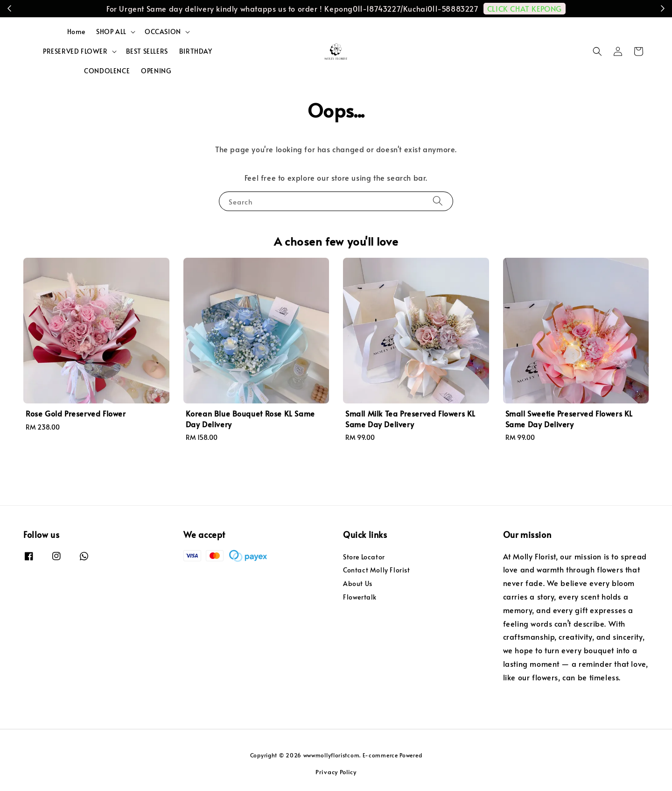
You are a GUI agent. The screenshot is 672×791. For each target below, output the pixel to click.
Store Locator (364, 557)
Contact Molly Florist (377, 570)
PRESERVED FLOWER (75, 51)
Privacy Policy (336, 772)
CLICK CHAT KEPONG (525, 8)
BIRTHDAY (196, 51)
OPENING (156, 71)
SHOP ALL (111, 32)
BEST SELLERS (147, 51)
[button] (597, 51)
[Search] (438, 201)
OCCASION (163, 32)
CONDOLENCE (107, 71)
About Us (358, 583)
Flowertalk (360, 597)
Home (76, 32)
